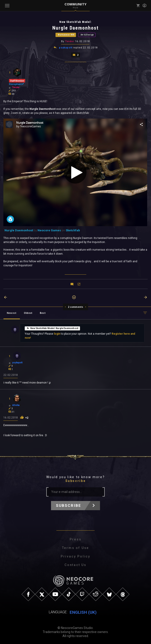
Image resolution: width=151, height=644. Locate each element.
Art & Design (87, 35)
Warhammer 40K (66, 35)
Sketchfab (73, 230)
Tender (70, 41)
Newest (12, 312)
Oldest (28, 312)
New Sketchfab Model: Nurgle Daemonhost (52, 327)
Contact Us (75, 564)
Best (43, 312)
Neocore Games (49, 230)
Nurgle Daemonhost (19, 230)
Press (76, 539)
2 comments (76, 306)
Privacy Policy (75, 556)
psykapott (66, 47)
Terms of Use (76, 547)
